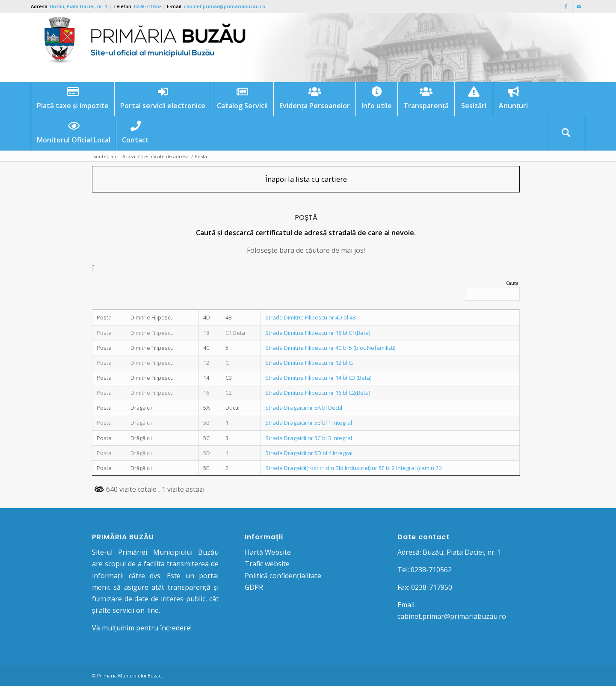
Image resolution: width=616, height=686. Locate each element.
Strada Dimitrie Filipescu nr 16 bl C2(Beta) (318, 393)
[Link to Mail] (579, 6)
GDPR (254, 587)
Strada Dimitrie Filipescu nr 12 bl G (309, 363)
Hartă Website (268, 552)
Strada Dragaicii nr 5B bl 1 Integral (309, 423)
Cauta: (492, 290)
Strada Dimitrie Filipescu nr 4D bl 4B (311, 317)
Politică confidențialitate (283, 576)
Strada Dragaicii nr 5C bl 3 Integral (309, 438)
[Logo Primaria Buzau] (140, 47)
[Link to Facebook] (566, 6)
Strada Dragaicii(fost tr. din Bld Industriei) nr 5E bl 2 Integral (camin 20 (353, 468)
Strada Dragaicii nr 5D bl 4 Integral (309, 453)
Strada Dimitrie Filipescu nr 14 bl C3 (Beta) (318, 378)
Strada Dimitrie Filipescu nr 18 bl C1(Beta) (318, 333)
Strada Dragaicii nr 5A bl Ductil (304, 408)
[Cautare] (566, 133)
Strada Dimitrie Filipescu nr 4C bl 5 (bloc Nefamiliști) (330, 348)
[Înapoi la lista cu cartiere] (306, 179)
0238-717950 (432, 587)
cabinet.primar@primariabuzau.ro (225, 6)
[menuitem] (73, 99)
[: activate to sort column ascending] (163, 310)
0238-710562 (148, 6)
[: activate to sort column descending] (109, 310)
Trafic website (267, 564)
